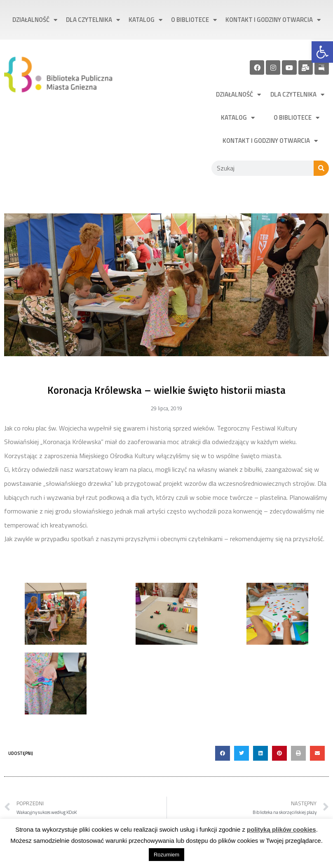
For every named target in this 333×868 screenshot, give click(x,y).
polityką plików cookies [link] (281, 829)
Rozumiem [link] (166, 855)
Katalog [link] (145, 20)
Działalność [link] (35, 20)
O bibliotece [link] (194, 20)
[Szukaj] (321, 168)
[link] (322, 52)
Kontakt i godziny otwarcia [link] (273, 20)
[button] (223, 753)
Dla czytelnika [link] (93, 20)
